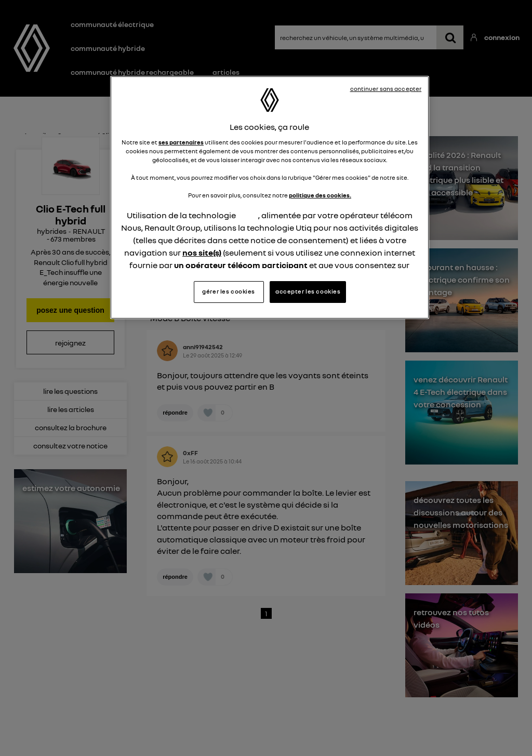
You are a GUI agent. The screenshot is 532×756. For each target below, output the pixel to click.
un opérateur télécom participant (241, 265)
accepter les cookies (308, 291)
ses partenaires (181, 142)
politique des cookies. (320, 195)
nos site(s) (202, 253)
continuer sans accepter (386, 89)
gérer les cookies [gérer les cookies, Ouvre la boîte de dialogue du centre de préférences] (229, 291)
